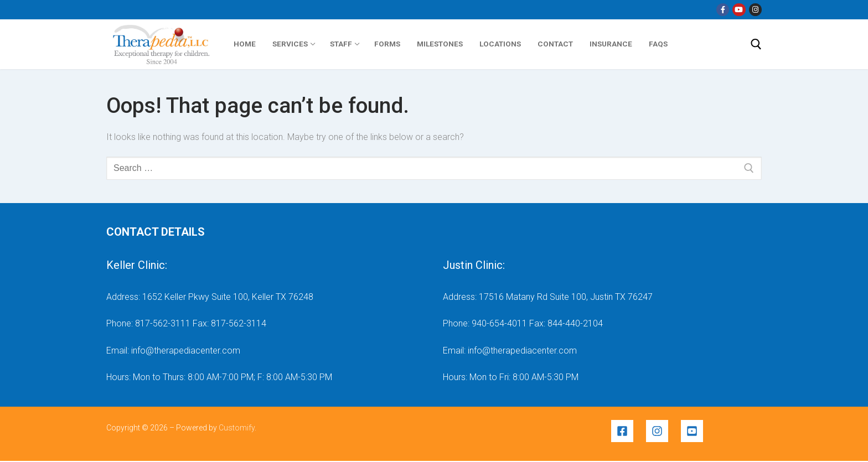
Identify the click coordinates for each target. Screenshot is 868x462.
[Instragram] (755, 10)
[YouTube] (739, 10)
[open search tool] (756, 44)
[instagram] (662, 431)
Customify (237, 428)
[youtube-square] (694, 431)
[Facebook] (723, 10)
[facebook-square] (627, 431)
